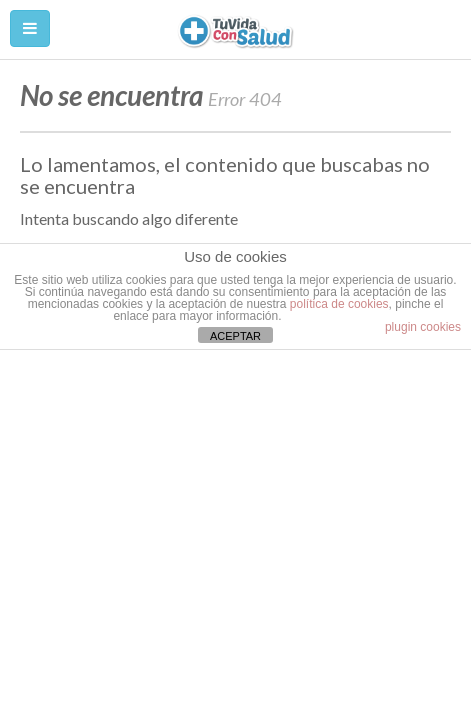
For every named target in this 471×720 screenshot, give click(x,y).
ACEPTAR (235, 336)
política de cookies (339, 304)
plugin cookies (423, 327)
